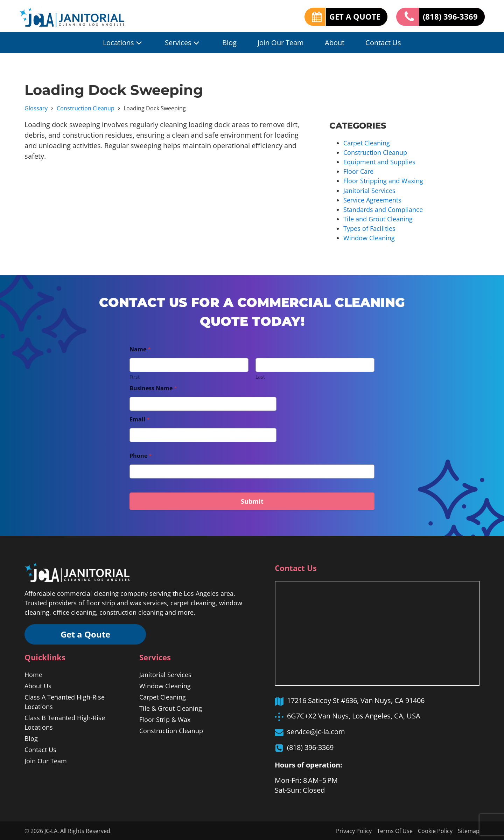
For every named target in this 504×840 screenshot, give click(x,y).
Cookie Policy (435, 831)
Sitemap (469, 831)
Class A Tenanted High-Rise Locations (65, 701)
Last (260, 376)
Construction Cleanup (86, 108)
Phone (141, 456)
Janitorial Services (369, 190)
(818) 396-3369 (450, 16)
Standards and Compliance (383, 209)
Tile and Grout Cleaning (378, 219)
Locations (123, 43)
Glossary (36, 108)
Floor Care (358, 171)
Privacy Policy (354, 831)
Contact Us (383, 43)
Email (140, 419)
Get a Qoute (86, 634)
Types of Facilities (369, 228)
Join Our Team (281, 43)
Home (33, 674)
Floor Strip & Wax (165, 719)
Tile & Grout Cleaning (171, 708)
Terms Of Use (395, 831)
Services (183, 43)
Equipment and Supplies (379, 162)
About (335, 43)
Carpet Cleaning (367, 143)
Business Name (153, 388)
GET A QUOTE (355, 16)
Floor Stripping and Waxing (383, 181)
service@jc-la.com (316, 731)
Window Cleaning (369, 237)
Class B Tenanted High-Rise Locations (65, 722)
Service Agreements (372, 200)
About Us (38, 686)
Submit (252, 501)
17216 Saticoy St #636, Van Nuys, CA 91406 (356, 700)
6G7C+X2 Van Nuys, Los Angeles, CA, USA (354, 715)
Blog (229, 43)
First (135, 376)
